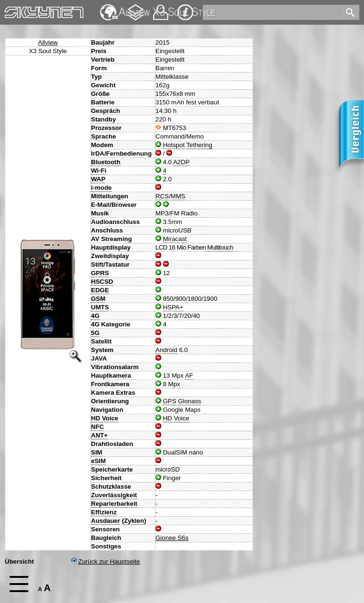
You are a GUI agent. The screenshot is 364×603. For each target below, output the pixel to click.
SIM (97, 452)
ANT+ (99, 435)
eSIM (98, 461)
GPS (170, 401)
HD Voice (105, 418)
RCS (162, 196)
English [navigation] (109, 8)
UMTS (100, 307)
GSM (98, 299)
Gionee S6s (172, 538)
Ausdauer (105, 521)
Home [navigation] (13, 10)
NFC (97, 427)
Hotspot (174, 145)
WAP (98, 179)
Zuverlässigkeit (114, 495)
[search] (272, 12)
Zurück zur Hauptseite (105, 561)
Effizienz (104, 512)
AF (189, 376)
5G (95, 333)
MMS (178, 196)
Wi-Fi (99, 171)
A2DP (181, 162)
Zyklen (134, 521)
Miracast (175, 239)
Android (166, 350)
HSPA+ (173, 307)
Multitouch (220, 247)
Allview (48, 42)
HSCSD (102, 282)
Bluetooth (106, 162)
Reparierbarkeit (114, 504)
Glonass (190, 401)
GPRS (100, 273)
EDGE (100, 290)
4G (95, 316)
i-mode (101, 188)
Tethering (199, 145)
